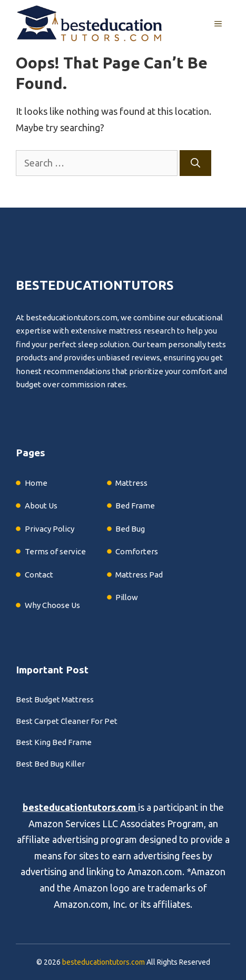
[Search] (195, 163)
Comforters (137, 551)
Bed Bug (130, 529)
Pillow (127, 597)
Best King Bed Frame (54, 742)
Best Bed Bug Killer (50, 764)
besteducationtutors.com (79, 807)
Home (36, 483)
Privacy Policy (50, 529)
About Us (41, 506)
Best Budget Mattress (55, 699)
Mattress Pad (139, 575)
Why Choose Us (52, 605)
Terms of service (55, 551)
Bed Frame (135, 506)
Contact (39, 575)
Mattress (131, 483)
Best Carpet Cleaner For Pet (67, 721)
